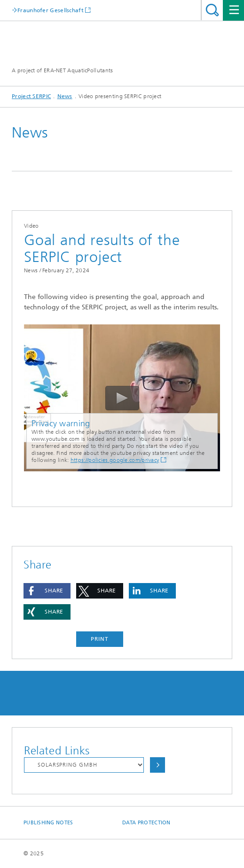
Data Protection (146, 823)
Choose (157, 765)
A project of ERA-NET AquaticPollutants (62, 70)
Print (100, 639)
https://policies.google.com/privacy (115, 460)
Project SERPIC (31, 96)
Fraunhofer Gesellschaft (51, 10)
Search (212, 10)
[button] (47, 591)
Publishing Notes (48, 823)
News (65, 96)
